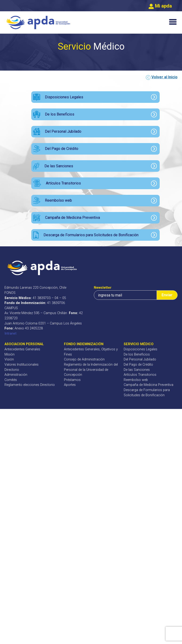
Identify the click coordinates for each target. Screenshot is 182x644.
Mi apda (160, 6)
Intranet (10, 334)
